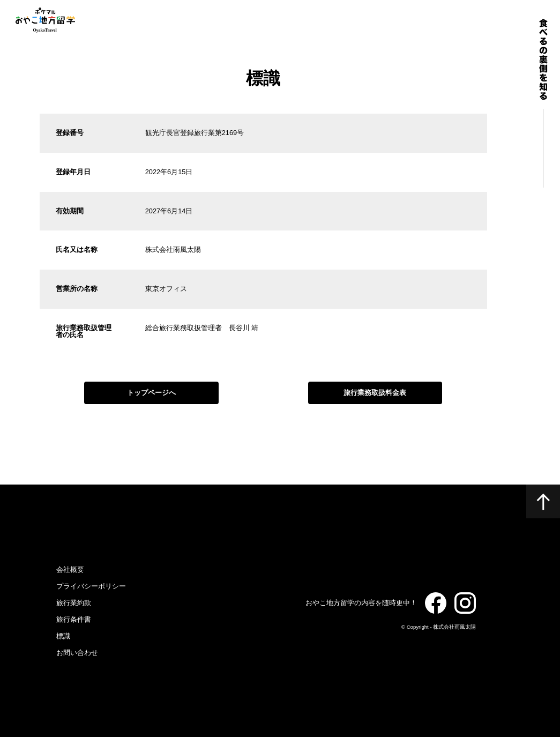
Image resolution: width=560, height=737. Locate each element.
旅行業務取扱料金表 (375, 393)
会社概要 (70, 569)
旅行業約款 (74, 603)
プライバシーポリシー (91, 586)
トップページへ (151, 393)
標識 (63, 636)
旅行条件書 (74, 619)
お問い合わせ (77, 653)
